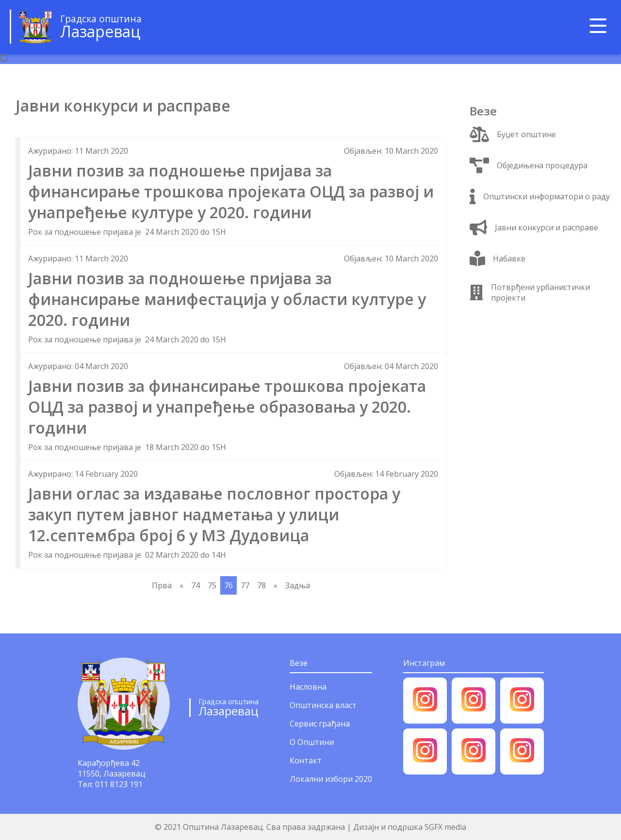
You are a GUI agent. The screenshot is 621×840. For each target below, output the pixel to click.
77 (245, 585)
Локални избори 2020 (331, 779)
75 (212, 585)
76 (229, 585)
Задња (298, 585)
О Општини (312, 742)
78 (261, 585)
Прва (162, 585)
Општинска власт (323, 705)
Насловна (308, 687)
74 (196, 585)
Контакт (306, 760)
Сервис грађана (320, 724)
